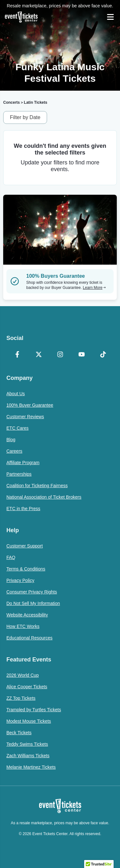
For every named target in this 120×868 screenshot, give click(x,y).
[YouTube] (81, 355)
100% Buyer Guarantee (30, 405)
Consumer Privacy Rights (32, 592)
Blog (11, 440)
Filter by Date (25, 117)
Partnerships (19, 474)
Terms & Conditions (26, 569)
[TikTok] (103, 355)
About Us (16, 394)
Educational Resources (29, 638)
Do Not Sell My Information (33, 603)
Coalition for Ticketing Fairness (37, 486)
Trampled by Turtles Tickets (34, 710)
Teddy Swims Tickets (27, 744)
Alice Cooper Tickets (27, 687)
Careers (14, 451)
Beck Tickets (19, 733)
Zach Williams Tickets (28, 756)
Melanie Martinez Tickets (31, 767)
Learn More (94, 288)
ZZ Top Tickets (21, 698)
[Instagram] (60, 355)
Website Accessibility (27, 615)
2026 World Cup (23, 675)
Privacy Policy (20, 580)
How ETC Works (23, 626)
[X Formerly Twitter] (39, 355)
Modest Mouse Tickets (29, 721)
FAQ (11, 557)
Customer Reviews (25, 417)
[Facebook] (17, 355)
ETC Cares (17, 428)
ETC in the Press (23, 509)
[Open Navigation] (110, 17)
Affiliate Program (23, 463)
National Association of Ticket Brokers (44, 497)
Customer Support (25, 546)
